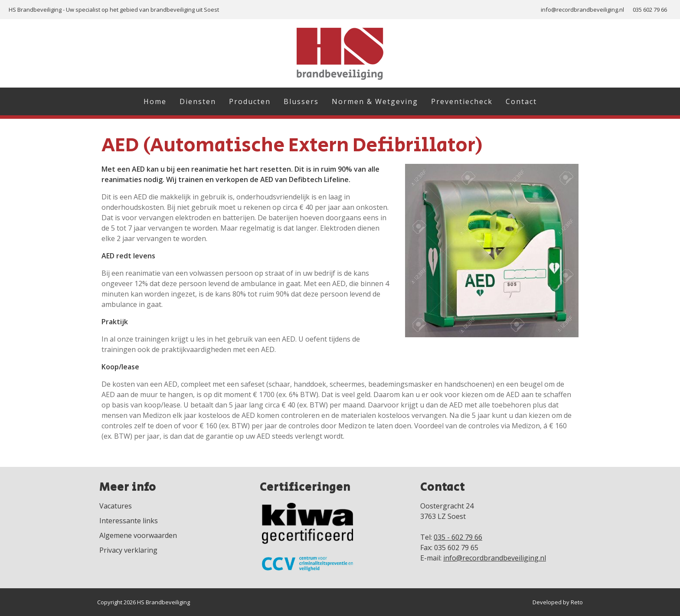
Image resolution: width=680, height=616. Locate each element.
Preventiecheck (462, 101)
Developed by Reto (558, 602)
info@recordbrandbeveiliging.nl (582, 10)
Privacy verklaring (128, 550)
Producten (250, 101)
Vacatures (116, 506)
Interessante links (129, 521)
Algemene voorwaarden (138, 535)
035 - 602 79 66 (458, 537)
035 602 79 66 (650, 10)
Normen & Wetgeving (375, 101)
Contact (521, 101)
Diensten (198, 101)
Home (155, 101)
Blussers (301, 101)
